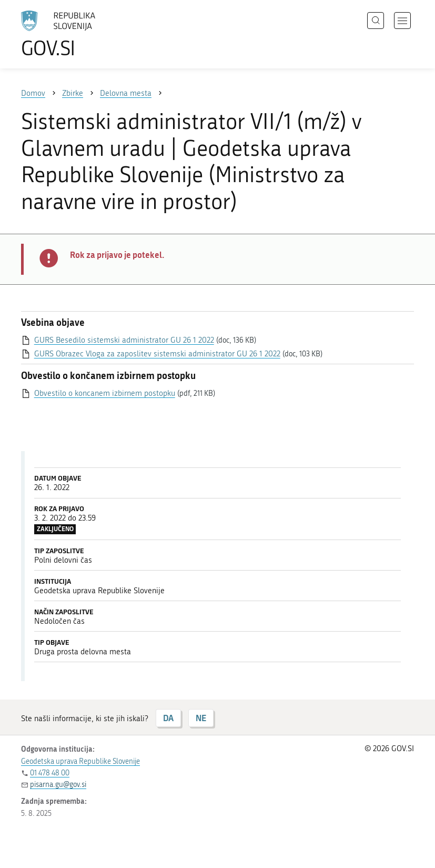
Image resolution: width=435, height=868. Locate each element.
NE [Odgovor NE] (201, 718)
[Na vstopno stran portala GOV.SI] (74, 34)
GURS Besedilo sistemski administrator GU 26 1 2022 (124, 340)
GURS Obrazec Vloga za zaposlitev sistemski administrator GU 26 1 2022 (157, 354)
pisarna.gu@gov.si (58, 785)
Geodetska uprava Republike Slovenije (80, 761)
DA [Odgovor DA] (168, 718)
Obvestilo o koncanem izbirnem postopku (105, 393)
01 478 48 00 (50, 773)
